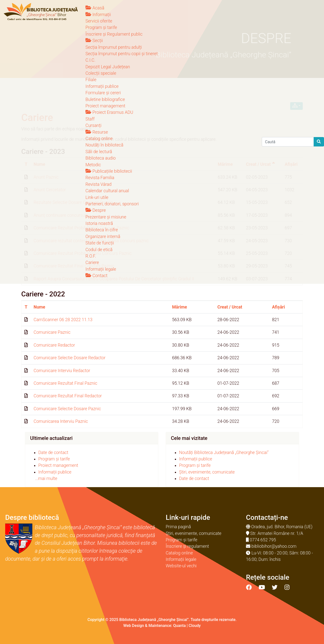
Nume (39, 307)
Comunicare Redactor (54, 345)
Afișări (279, 307)
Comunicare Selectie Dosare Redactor (70, 358)
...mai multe (46, 478)
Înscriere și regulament (187, 546)
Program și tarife (54, 459)
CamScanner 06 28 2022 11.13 (63, 320)
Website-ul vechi (181, 566)
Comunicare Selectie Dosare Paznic (67, 409)
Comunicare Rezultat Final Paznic (65, 383)
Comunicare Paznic (52, 332)
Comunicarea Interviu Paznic (61, 421)
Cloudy (195, 626)
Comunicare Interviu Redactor (62, 371)
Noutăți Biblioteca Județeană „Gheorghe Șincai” (224, 453)
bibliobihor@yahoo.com (274, 546)
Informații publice (55, 472)
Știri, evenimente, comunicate (207, 472)
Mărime (180, 307)
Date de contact (53, 453)
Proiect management (58, 465)
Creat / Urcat (230, 307)
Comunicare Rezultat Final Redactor (68, 396)
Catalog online (179, 553)
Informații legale (181, 559)
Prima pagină (178, 527)
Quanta (179, 626)
